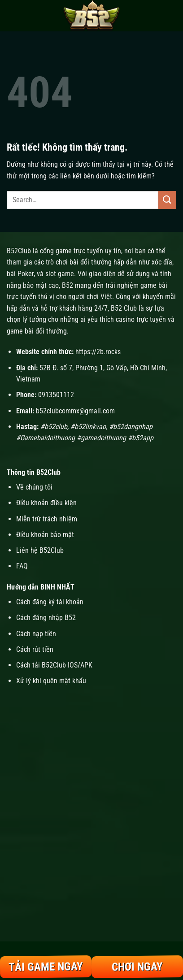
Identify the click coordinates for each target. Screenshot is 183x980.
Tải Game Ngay (46, 967)
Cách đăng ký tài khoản (50, 602)
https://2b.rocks (98, 352)
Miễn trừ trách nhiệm (47, 519)
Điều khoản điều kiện (46, 503)
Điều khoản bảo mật (45, 535)
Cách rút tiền (35, 649)
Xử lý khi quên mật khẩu (51, 681)
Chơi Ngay (137, 967)
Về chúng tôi (34, 487)
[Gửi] (167, 200)
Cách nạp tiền (37, 634)
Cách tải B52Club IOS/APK (54, 665)
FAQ (22, 566)
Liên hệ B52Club (40, 550)
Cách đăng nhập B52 (46, 618)
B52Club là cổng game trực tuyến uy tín (64, 251)
